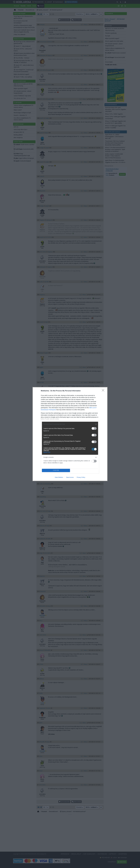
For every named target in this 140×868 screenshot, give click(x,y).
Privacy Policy (81, 477)
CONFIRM (56, 470)
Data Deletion (59, 477)
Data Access (70, 477)
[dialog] (70, 434)
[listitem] (70, 424)
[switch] (94, 428)
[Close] (104, 391)
